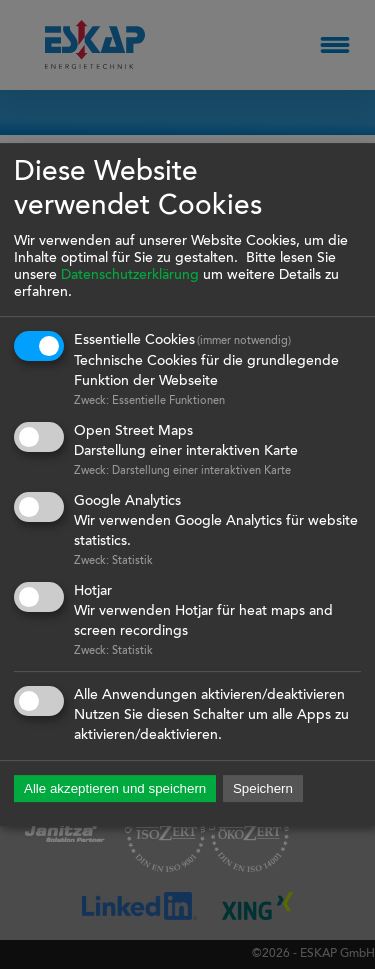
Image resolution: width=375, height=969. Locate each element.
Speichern (263, 789)
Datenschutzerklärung (130, 276)
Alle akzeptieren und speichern (115, 789)
